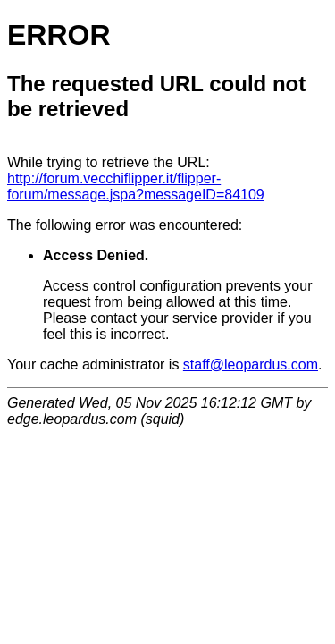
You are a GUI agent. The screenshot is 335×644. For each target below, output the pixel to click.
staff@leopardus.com (251, 364)
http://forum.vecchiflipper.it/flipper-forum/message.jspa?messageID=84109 (136, 186)
